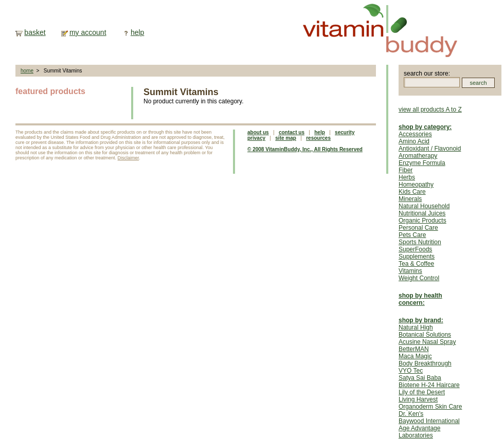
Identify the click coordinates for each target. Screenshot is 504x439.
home (27, 71)
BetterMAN (414, 349)
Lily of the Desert (422, 392)
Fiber (406, 170)
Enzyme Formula (422, 163)
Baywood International (429, 421)
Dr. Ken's (411, 414)
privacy (256, 138)
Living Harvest (418, 399)
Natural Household (424, 206)
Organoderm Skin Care (430, 407)
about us (258, 132)
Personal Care (418, 228)
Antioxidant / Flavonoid (430, 149)
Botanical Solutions (425, 335)
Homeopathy (416, 185)
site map (286, 138)
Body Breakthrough (425, 363)
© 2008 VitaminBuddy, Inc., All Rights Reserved (305, 149)
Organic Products (422, 221)
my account (88, 32)
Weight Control (419, 278)
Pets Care (412, 235)
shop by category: (425, 127)
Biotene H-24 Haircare (429, 385)
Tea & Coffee (416, 264)
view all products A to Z (430, 109)
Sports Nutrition (420, 242)
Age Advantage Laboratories (419, 432)
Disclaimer (129, 158)
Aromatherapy (418, 156)
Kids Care (412, 192)
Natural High (416, 327)
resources (318, 138)
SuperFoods (415, 249)
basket (35, 32)
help (137, 32)
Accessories (415, 134)
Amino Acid (414, 141)
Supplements (417, 257)
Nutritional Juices (422, 213)
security (345, 132)
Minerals (410, 199)
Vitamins (410, 271)
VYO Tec (411, 371)
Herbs (407, 177)
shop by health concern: (420, 299)
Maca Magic (415, 356)
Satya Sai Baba (420, 378)
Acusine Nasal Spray (427, 342)
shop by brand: (421, 320)
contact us (292, 132)
